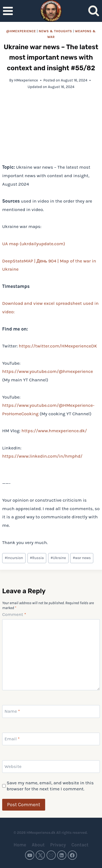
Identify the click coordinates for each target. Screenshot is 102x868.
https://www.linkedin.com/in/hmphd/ (42, 456)
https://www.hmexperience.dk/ (54, 431)
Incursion (14, 558)
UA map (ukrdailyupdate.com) (34, 244)
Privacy (58, 845)
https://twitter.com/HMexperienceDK (58, 346)
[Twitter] (40, 855)
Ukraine (58, 558)
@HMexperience (21, 31)
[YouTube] (30, 855)
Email (12, 739)
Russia (37, 558)
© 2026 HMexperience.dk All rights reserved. (51, 833)
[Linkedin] (62, 855)
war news (82, 558)
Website (13, 766)
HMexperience (26, 80)
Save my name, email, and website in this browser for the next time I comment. (50, 786)
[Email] (51, 739)
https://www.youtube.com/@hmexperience (48, 371)
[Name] (51, 711)
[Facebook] (72, 855)
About (38, 845)
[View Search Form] (94, 11)
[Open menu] (8, 11)
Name (12, 711)
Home (20, 845)
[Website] (51, 767)
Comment (14, 614)
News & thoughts (55, 31)
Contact (80, 845)
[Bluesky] (51, 855)
